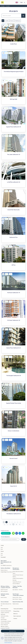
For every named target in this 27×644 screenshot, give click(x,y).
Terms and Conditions (18, 609)
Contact (15, 618)
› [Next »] (23, 524)
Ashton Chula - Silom (17, 597)
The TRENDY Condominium (6, 565)
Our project (3, 557)
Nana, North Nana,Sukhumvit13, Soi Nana (6, 562)
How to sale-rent (17, 616)
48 (16, 524)
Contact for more (5, 531)
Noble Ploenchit (4, 590)
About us (15, 614)
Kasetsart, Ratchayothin (6, 611)
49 (20, 524)
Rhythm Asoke (16, 604)
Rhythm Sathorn (4, 570)
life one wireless (4, 591)
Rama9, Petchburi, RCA (18, 602)
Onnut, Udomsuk (5, 602)
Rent (2, 549)
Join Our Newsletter (5, 537)
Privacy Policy (16, 611)
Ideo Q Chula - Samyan (17, 599)
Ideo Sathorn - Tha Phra (18, 590)
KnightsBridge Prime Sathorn (7, 572)
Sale (2, 547)
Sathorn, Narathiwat (6, 568)
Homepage (3, 6)
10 (10, 524)
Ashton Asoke (4, 597)
